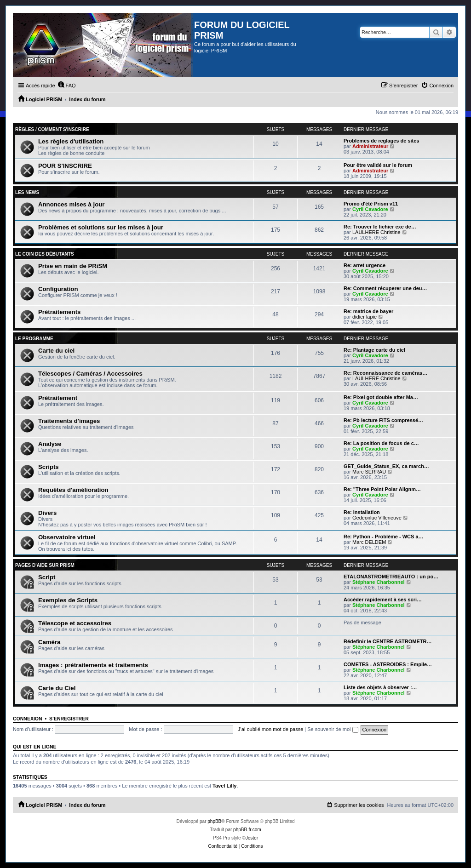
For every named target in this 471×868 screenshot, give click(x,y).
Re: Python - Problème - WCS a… (384, 537)
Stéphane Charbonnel (379, 582)
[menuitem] (67, 86)
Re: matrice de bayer (368, 311)
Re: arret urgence (365, 265)
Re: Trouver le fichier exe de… (380, 227)
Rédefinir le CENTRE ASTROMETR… (388, 641)
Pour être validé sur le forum (378, 165)
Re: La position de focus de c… (381, 443)
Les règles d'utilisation (71, 141)
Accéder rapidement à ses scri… (383, 600)
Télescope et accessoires (75, 623)
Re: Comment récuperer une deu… (385, 288)
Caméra (49, 642)
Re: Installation (362, 512)
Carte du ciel (56, 351)
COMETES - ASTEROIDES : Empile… (388, 664)
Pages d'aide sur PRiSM (45, 565)
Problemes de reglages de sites (381, 141)
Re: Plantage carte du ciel (374, 350)
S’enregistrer (69, 719)
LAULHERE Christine (376, 232)
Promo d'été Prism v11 (371, 204)
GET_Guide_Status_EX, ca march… (386, 466)
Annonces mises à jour (71, 204)
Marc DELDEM (369, 542)
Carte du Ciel (57, 688)
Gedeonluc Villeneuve (377, 518)
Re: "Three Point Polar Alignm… (382, 489)
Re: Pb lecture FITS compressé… (383, 420)
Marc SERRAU (369, 472)
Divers (47, 513)
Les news (27, 192)
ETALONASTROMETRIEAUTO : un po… (391, 577)
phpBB (214, 821)
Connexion (28, 719)
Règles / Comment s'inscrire (52, 129)
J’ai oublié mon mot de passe (270, 729)
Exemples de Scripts (68, 600)
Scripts (49, 467)
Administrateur (370, 146)
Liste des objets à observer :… (380, 687)
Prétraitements (59, 312)
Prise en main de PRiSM (73, 266)
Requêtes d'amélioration (73, 490)
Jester (252, 838)
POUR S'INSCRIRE (65, 166)
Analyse (50, 444)
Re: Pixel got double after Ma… (381, 397)
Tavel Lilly (224, 786)
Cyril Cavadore (370, 209)
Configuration (58, 289)
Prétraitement (58, 398)
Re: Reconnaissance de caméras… (385, 373)
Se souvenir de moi (333, 729)
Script (47, 577)
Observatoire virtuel (67, 537)
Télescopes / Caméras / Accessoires (90, 374)
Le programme (34, 339)
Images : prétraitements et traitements (93, 665)
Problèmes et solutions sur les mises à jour (101, 227)
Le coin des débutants (45, 254)
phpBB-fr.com (247, 830)
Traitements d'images (69, 421)
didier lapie (365, 317)
